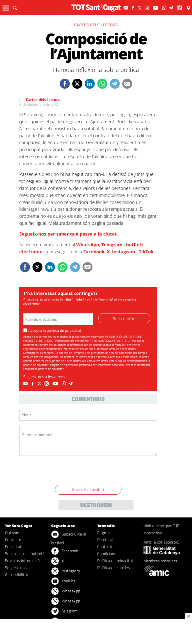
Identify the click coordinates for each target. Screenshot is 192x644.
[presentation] (57, 471)
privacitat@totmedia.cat (81, 365)
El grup (103, 533)
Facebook (94, 252)
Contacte (13, 540)
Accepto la (52, 330)
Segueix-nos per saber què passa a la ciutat (68, 234)
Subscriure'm (124, 318)
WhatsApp (88, 245)
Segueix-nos (16, 568)
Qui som (12, 533)
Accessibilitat (17, 575)
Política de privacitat (115, 561)
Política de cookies (113, 568)
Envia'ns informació (22, 561)
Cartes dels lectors (96, 25)
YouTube (63, 581)
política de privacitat (64, 330)
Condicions (107, 554)
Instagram (124, 252)
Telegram (112, 245)
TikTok (146, 252)
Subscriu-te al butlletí (24, 554)
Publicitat (13, 547)
